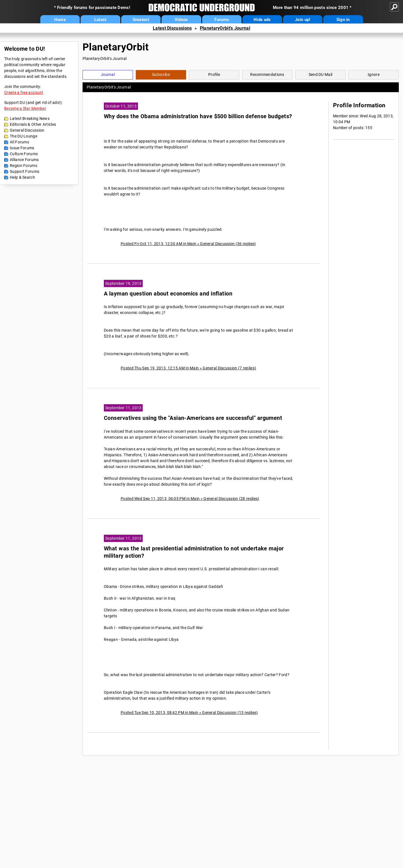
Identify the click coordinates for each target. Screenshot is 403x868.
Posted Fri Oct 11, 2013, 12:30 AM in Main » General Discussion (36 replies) (188, 244)
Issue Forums (22, 148)
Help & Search (22, 177)
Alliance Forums (24, 160)
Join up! (303, 20)
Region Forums (24, 166)
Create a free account (24, 92)
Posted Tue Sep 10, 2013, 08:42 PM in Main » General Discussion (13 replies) (189, 713)
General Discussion (27, 130)
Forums (222, 20)
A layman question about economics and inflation (168, 294)
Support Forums (24, 171)
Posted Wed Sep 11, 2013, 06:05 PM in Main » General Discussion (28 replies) (190, 499)
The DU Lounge (24, 136)
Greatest (141, 20)
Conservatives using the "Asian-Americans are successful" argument (193, 418)
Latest (100, 20)
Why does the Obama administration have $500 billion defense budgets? (198, 116)
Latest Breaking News (30, 118)
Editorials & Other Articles (33, 124)
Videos (181, 20)
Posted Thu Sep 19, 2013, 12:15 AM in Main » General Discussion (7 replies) (188, 368)
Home (60, 20)
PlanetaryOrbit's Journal (225, 28)
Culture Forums (24, 154)
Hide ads (262, 20)
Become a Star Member (25, 108)
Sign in (343, 20)
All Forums (19, 142)
